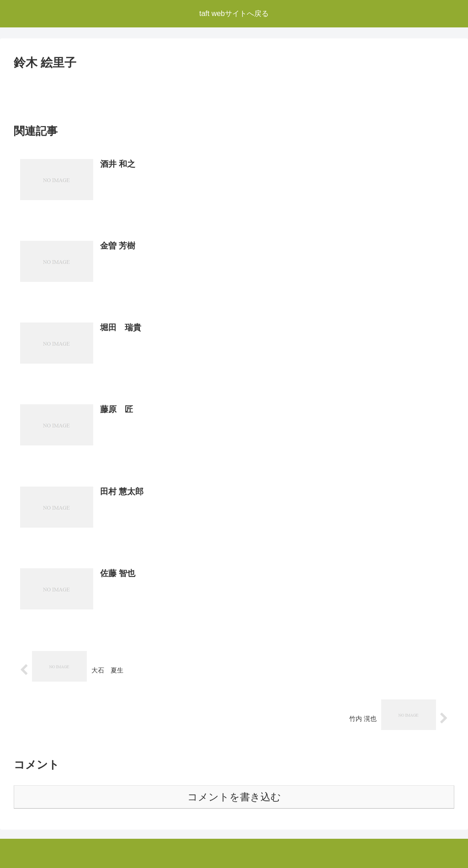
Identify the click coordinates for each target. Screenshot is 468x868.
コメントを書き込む (234, 797)
